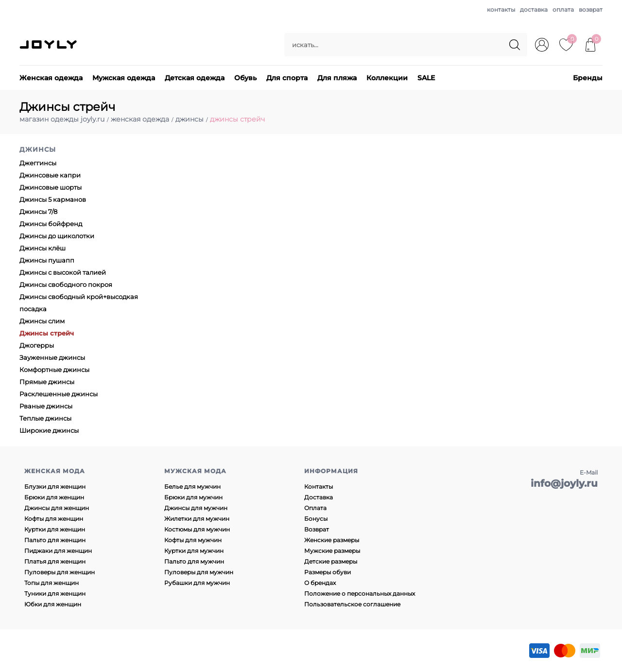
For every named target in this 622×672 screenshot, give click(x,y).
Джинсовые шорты (51, 187)
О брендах (320, 583)
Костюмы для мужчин (197, 529)
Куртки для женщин (55, 529)
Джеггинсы (38, 163)
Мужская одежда (124, 78)
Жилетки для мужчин (197, 519)
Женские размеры (332, 540)
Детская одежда (195, 78)
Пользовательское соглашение (352, 604)
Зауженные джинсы (52, 357)
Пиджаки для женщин (58, 551)
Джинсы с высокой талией (63, 272)
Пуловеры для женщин (60, 572)
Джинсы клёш (43, 248)
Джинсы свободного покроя (66, 284)
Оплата (315, 508)
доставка (534, 9)
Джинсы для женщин (57, 508)
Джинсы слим (42, 321)
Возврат (317, 529)
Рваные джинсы (46, 406)
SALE (426, 78)
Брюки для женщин (54, 497)
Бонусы (316, 519)
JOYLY (49, 45)
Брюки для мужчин (193, 497)
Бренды (588, 78)
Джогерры (37, 345)
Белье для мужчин (192, 486)
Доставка (319, 497)
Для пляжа (337, 78)
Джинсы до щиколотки (57, 236)
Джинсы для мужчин (196, 508)
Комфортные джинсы (54, 370)
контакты (501, 9)
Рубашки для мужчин (197, 583)
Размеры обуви (328, 572)
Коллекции (387, 78)
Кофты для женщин (54, 519)
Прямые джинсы (47, 382)
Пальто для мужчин (194, 561)
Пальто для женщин (55, 540)
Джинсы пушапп (47, 260)
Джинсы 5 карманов (53, 199)
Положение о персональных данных (360, 593)
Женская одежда (51, 78)
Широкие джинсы (49, 430)
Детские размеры (331, 561)
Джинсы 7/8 (38, 212)
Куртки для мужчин (194, 551)
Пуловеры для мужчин (199, 572)
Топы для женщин (52, 583)
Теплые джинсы (45, 418)
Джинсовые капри (50, 175)
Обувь (245, 78)
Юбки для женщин (53, 604)
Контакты (319, 486)
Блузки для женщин (55, 486)
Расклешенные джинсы (59, 394)
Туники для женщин (55, 593)
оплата (563, 9)
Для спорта (287, 78)
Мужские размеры (332, 551)
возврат (591, 9)
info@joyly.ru (564, 483)
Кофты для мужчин (193, 540)
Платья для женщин (55, 561)
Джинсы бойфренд (51, 224)
